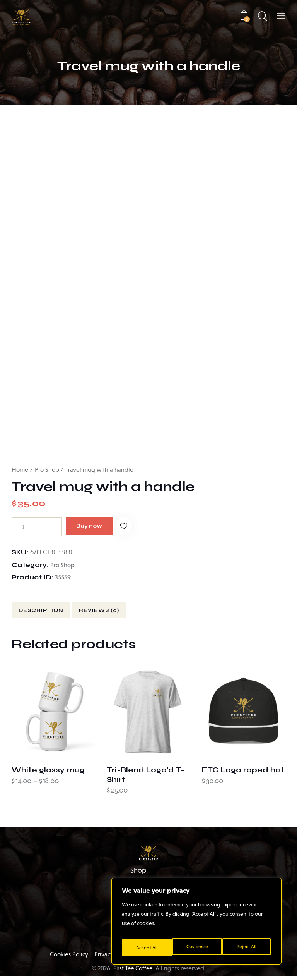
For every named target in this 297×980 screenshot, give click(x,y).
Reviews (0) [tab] (123, 607)
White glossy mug (48, 771)
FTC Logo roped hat (243, 771)
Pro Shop (47, 463)
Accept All (247, 948)
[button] (281, 16)
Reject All (197, 948)
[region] (196, 924)
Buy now (96, 520)
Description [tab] (48, 607)
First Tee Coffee (133, 972)
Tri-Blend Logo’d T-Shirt (145, 775)
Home (20, 463)
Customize (146, 948)
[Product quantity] (37, 521)
